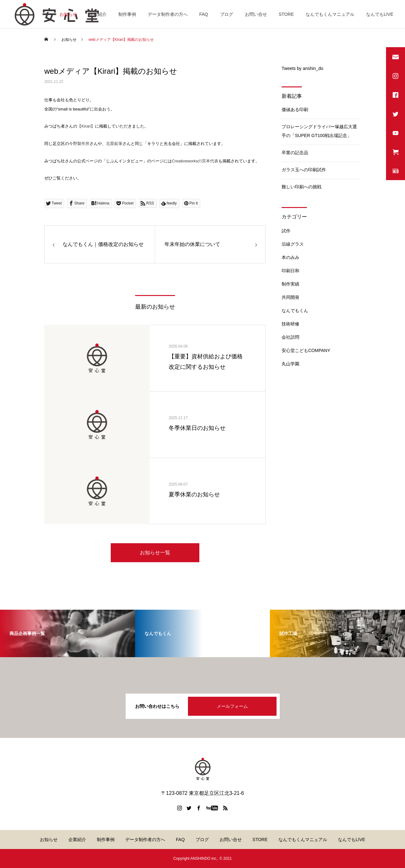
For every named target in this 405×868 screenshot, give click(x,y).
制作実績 (290, 284)
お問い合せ (256, 14)
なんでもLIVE (380, 14)
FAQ (204, 14)
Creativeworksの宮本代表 (195, 161)
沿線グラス (293, 244)
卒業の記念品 (295, 153)
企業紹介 (98, 14)
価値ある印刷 (295, 110)
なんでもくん (295, 311)
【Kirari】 (86, 126)
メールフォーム (232, 706)
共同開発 (290, 297)
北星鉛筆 (114, 144)
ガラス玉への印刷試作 (304, 170)
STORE (286, 14)
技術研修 (290, 324)
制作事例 (127, 14)
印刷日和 (290, 271)
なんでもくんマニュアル (330, 14)
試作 (286, 231)
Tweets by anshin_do (302, 68)
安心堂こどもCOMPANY (306, 350)
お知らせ (68, 14)
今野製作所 (79, 144)
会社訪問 (290, 337)
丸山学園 (290, 364)
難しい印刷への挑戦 (302, 187)
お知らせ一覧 (155, 553)
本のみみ (290, 257)
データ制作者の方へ (168, 14)
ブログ (227, 14)
